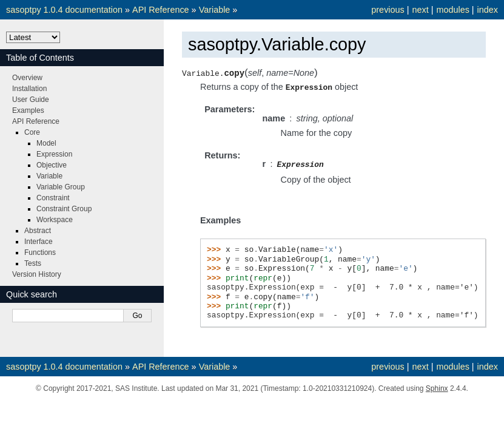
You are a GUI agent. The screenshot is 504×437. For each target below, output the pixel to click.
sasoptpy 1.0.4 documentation (64, 10)
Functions (40, 252)
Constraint (53, 198)
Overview (27, 78)
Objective (52, 165)
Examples (28, 110)
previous (388, 10)
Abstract (38, 231)
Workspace (55, 220)
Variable (215, 10)
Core (32, 132)
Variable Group (61, 187)
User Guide (31, 100)
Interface (39, 242)
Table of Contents (40, 58)
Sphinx (437, 387)
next (420, 10)
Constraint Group (64, 209)
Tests (33, 263)
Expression (54, 154)
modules (452, 10)
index (488, 10)
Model (46, 143)
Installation (29, 89)
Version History (37, 274)
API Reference (161, 10)
